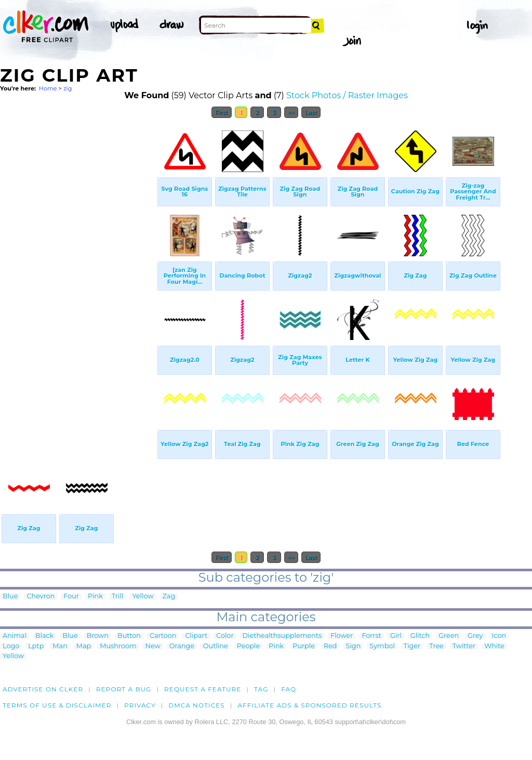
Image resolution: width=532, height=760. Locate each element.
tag (261, 689)
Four (71, 597)
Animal (15, 636)
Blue (10, 597)
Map (84, 646)
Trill (118, 597)
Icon (499, 636)
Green (449, 636)
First (222, 112)
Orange (182, 646)
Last (311, 112)
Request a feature (203, 689)
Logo (11, 646)
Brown (98, 636)
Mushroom (118, 646)
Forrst (371, 636)
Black (44, 636)
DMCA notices (197, 705)
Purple (304, 646)
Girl (396, 636)
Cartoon (163, 636)
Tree (436, 646)
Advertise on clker (43, 689)
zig (68, 88)
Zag (169, 597)
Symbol (382, 646)
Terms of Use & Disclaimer (57, 705)
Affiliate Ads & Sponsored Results (309, 705)
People (249, 646)
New (153, 646)
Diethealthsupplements (282, 636)
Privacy (140, 705)
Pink (95, 597)
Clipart (196, 636)
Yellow (143, 597)
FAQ (289, 689)
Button (129, 636)
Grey (475, 636)
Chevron (41, 597)
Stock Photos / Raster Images (347, 95)
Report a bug (124, 689)
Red (330, 646)
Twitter (464, 646)
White (494, 646)
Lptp (36, 646)
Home (48, 88)
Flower (342, 636)
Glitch (420, 636)
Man (60, 646)
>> (291, 112)
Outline (216, 646)
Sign (354, 646)
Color (225, 636)
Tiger (412, 646)
